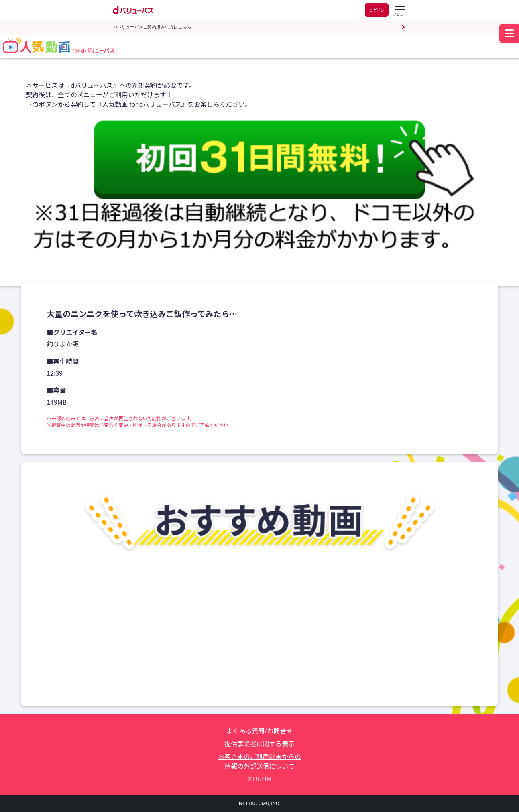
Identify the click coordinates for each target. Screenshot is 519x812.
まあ (55, 668)
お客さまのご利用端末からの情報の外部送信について (259, 761)
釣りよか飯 (63, 344)
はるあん (235, 668)
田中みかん (412, 668)
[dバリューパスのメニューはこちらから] (399, 11)
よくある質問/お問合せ (259, 731)
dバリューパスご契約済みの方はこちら (153, 27)
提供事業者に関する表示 (259, 743)
